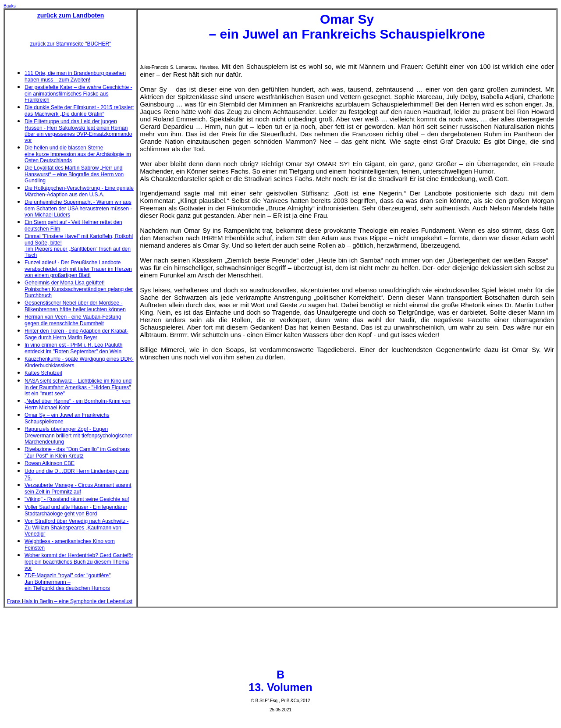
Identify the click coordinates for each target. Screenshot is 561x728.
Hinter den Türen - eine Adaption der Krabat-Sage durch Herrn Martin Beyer (76, 334)
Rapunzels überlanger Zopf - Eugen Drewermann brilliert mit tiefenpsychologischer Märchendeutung (78, 435)
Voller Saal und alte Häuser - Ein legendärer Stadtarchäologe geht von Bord (76, 510)
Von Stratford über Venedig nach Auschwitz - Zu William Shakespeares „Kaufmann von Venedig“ (76, 527)
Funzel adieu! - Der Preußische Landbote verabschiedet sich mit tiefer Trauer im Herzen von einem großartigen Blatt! (78, 269)
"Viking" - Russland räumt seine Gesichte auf (77, 499)
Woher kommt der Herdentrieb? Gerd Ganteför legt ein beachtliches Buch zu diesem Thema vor (79, 562)
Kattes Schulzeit (43, 373)
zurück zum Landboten (71, 15)
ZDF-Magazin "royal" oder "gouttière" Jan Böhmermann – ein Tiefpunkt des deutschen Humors (67, 582)
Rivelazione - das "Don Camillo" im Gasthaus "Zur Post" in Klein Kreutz (77, 453)
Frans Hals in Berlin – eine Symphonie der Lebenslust (70, 601)
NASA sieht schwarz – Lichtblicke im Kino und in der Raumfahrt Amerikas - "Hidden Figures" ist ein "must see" (78, 387)
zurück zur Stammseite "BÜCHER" (71, 44)
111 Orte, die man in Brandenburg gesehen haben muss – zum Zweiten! (75, 76)
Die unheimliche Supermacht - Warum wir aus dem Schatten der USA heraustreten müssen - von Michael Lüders (78, 208)
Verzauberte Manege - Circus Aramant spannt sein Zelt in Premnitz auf (78, 488)
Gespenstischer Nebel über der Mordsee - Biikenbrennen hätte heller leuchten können (75, 306)
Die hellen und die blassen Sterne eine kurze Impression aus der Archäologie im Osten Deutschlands (78, 154)
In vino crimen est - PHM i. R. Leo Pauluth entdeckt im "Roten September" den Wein (73, 348)
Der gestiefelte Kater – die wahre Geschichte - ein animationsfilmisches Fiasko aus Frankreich (78, 94)
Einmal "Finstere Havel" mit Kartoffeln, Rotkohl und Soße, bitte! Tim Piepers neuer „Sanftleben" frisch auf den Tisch (79, 246)
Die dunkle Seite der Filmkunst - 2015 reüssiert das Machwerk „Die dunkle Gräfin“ (79, 111)
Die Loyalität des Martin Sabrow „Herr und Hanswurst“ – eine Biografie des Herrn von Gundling (74, 174)
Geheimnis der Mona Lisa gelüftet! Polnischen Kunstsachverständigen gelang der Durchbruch (79, 289)
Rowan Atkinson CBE (50, 463)
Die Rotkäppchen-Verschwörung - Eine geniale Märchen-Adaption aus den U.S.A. (79, 191)
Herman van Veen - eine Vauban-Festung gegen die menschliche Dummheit (73, 320)
